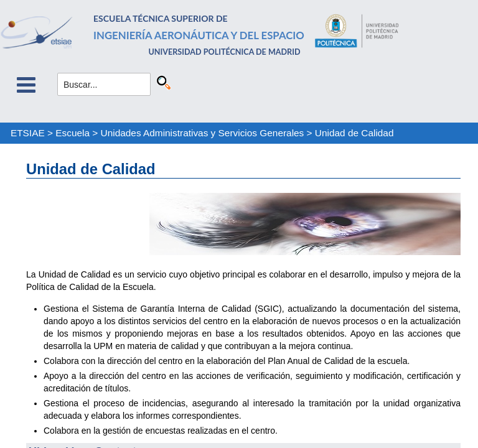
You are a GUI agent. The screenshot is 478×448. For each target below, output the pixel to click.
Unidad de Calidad (354, 133)
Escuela (73, 133)
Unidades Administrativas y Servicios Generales (203, 133)
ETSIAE (28, 133)
